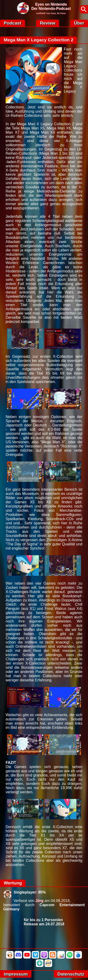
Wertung (13, 883)
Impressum (16, 974)
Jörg (40, 901)
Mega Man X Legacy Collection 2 (38, 40)
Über (79, 23)
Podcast (13, 23)
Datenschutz (71, 974)
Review (48, 23)
